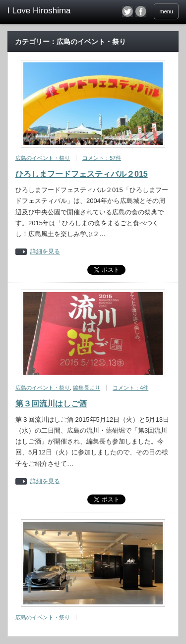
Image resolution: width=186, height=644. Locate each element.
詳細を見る (45, 252)
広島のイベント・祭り (43, 158)
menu (166, 11)
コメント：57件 (102, 158)
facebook (141, 11)
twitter (127, 11)
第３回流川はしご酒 (51, 404)
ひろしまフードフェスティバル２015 (82, 174)
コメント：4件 (130, 388)
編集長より (87, 388)
